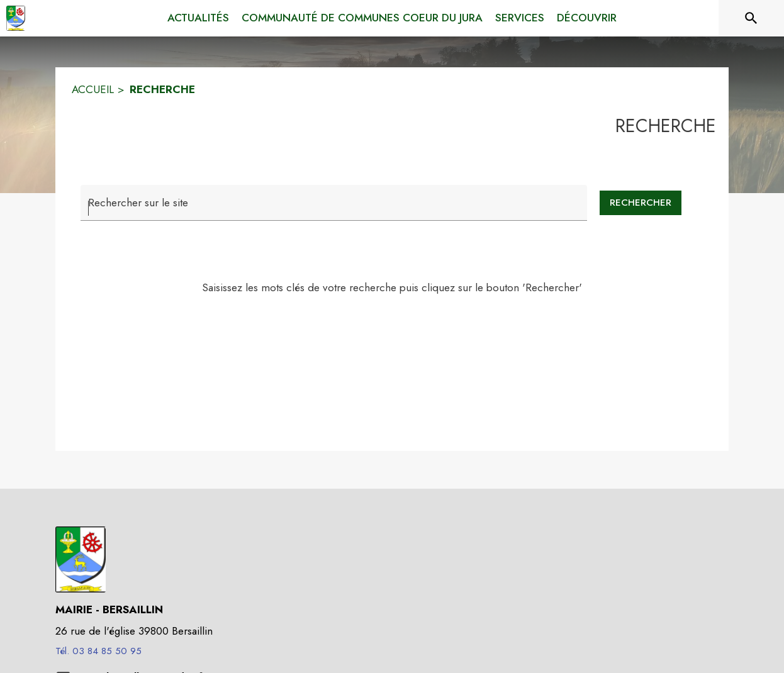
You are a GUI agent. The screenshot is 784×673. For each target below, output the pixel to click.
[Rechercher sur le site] (751, 18)
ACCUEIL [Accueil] (93, 89)
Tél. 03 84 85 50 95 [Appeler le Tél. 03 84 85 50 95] (98, 651)
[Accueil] (16, 18)
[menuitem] (198, 18)
